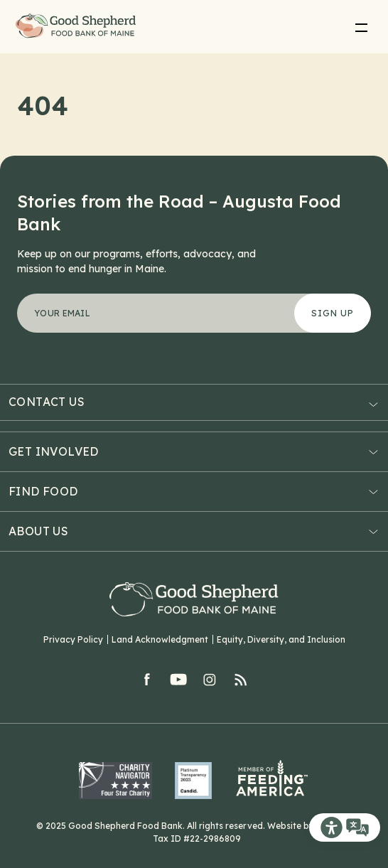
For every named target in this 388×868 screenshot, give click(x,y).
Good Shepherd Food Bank (79, 27)
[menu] (361, 27)
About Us (38, 531)
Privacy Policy (73, 639)
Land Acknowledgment (160, 639)
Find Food (43, 491)
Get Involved (54, 451)
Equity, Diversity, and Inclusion (281, 639)
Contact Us (47, 402)
